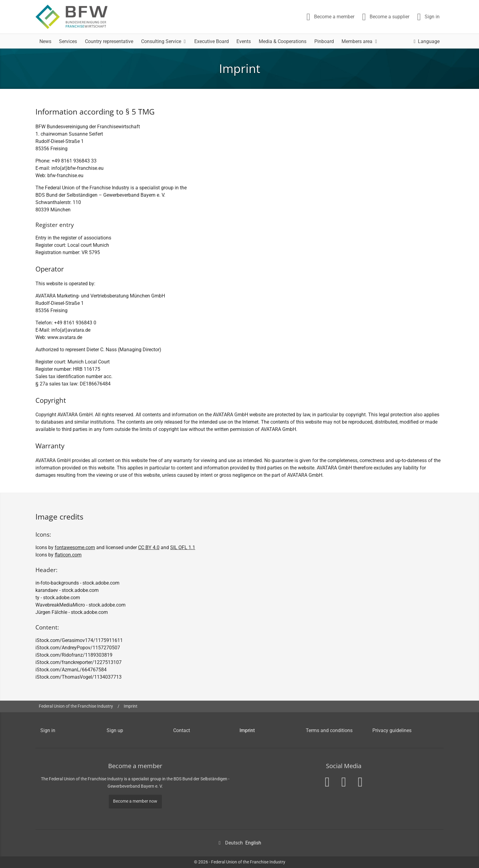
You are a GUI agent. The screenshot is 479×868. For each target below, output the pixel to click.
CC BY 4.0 (149, 547)
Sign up (115, 730)
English (253, 843)
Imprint (131, 706)
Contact (182, 730)
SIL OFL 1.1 (183, 547)
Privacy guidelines (392, 730)
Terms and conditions (329, 730)
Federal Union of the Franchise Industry (76, 706)
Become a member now (135, 801)
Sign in (48, 730)
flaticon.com (68, 555)
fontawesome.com (75, 547)
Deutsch (234, 843)
